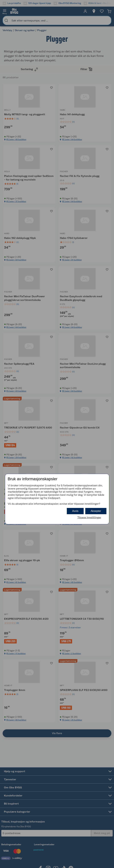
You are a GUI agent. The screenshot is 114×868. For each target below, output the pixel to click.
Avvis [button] (75, 511)
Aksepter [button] (96, 511)
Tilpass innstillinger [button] (89, 517)
